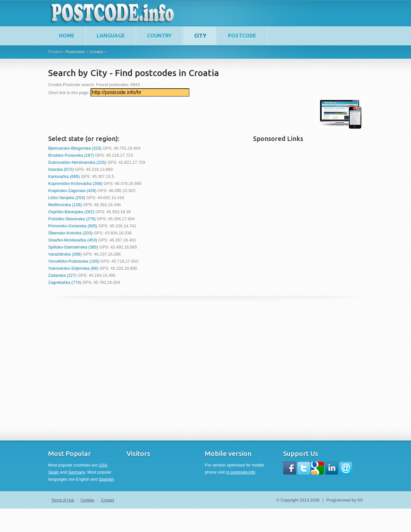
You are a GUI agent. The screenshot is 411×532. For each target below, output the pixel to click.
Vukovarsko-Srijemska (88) (73, 268)
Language (111, 36)
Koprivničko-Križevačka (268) (75, 183)
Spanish (106, 479)
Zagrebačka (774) (65, 282)
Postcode (242, 36)
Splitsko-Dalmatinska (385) (73, 247)
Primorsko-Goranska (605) (73, 226)
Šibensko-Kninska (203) (70, 233)
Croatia (96, 52)
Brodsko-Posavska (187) (71, 155)
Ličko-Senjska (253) (67, 198)
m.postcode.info (241, 472)
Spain (53, 472)
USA (103, 465)
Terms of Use (63, 500)
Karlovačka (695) (64, 176)
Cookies (87, 500)
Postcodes (75, 52)
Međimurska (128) (65, 205)
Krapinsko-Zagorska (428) (72, 191)
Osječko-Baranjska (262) (71, 212)
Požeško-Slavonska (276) (72, 219)
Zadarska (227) (62, 275)
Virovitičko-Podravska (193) (74, 261)
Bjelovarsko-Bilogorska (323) (75, 148)
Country (159, 36)
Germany (77, 472)
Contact (107, 500)
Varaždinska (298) (65, 254)
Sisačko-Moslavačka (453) (73, 240)
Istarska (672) (61, 169)
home (67, 36)
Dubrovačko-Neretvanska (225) (77, 162)
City (200, 36)
